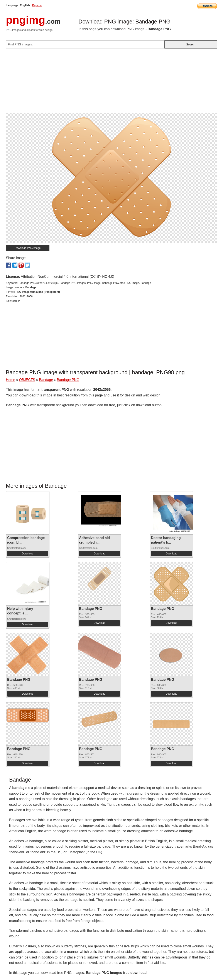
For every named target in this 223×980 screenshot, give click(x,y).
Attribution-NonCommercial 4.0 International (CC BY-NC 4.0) (67, 277)
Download (28, 554)
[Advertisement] (111, 82)
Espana (37, 5)
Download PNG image (28, 248)
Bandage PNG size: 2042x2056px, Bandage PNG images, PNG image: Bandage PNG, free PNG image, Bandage (85, 283)
